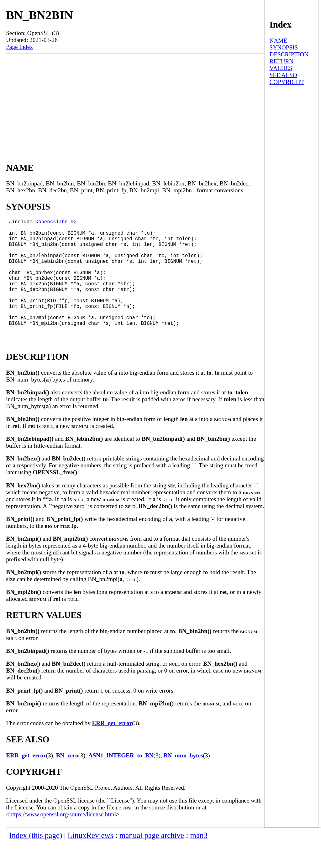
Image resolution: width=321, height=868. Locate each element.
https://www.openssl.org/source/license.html (63, 839)
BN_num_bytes (183, 780)
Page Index (19, 47)
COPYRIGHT (287, 82)
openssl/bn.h (56, 223)
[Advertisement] (135, 101)
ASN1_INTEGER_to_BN (121, 780)
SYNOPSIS (284, 47)
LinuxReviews (91, 860)
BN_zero (67, 780)
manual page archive (152, 860)
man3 (199, 860)
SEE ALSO (283, 75)
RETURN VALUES (282, 65)
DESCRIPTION (289, 54)
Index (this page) (36, 860)
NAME (279, 41)
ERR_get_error (112, 748)
